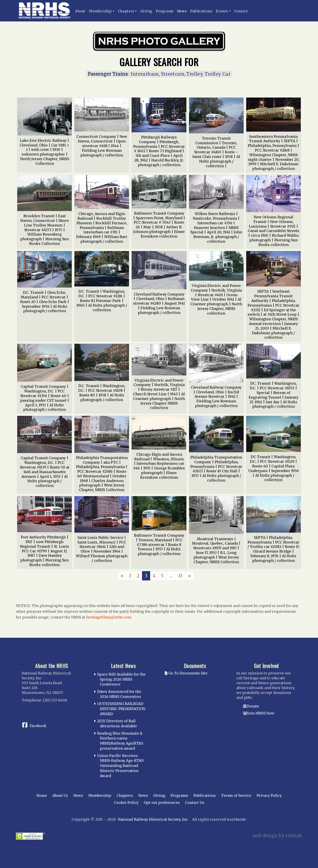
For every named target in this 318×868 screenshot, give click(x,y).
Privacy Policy (269, 795)
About (80, 11)
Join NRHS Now (261, 713)
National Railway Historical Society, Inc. (153, 819)
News (182, 11)
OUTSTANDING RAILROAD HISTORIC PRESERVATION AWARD (121, 709)
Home (42, 795)
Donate (253, 706)
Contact (241, 11)
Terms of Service (236, 795)
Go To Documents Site (186, 673)
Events (222, 11)
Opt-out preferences (162, 803)
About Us (60, 795)
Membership (100, 11)
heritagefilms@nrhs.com (109, 617)
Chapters (126, 11)
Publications (201, 11)
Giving (146, 11)
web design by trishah (277, 836)
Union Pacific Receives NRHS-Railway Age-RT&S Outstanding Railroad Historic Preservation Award (120, 766)
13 (180, 576)
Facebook (38, 726)
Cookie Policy (126, 803)
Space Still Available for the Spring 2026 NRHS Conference (121, 679)
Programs (165, 11)
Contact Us (195, 803)
